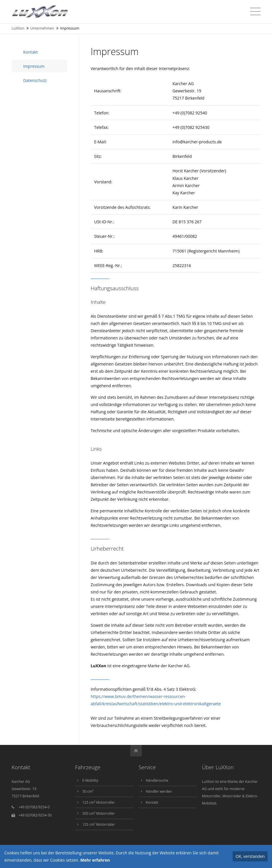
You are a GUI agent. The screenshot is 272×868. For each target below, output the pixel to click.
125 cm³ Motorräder (99, 824)
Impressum (34, 66)
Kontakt (31, 52)
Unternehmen (42, 28)
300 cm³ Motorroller (98, 813)
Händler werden (159, 791)
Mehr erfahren (95, 860)
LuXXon (18, 28)
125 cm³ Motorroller (98, 802)
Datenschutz (35, 80)
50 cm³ (88, 791)
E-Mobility (90, 780)
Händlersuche (157, 780)
